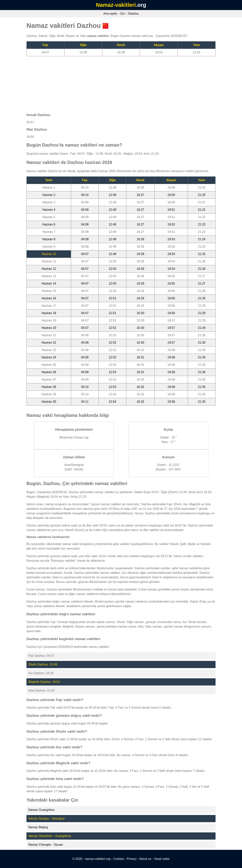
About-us (145, 859)
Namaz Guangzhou (41, 810)
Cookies (119, 859)
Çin (123, 14)
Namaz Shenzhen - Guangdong (50, 836)
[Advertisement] (121, 83)
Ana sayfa (110, 14)
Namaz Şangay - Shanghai (46, 818)
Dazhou (133, 14)
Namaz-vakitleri (116, 5)
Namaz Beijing (38, 827)
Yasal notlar (162, 859)
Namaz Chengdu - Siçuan (46, 845)
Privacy (132, 859)
